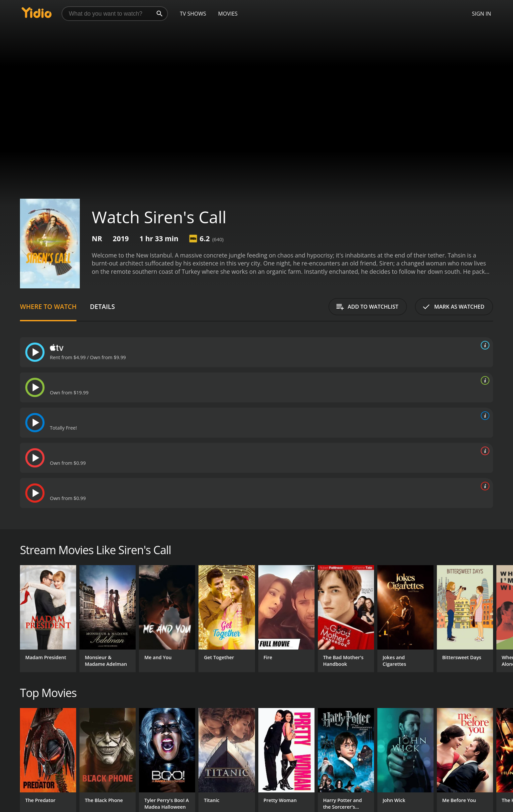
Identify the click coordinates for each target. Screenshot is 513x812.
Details (102, 306)
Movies (228, 14)
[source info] (484, 345)
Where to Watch (48, 306)
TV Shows (193, 14)
